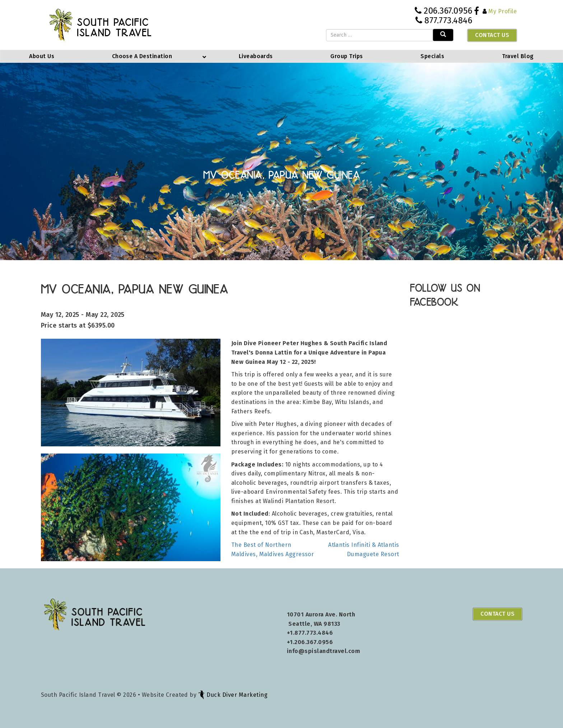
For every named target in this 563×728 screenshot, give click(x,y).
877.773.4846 (448, 20)
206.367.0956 (448, 11)
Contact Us (492, 35)
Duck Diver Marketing (233, 695)
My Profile (502, 11)
